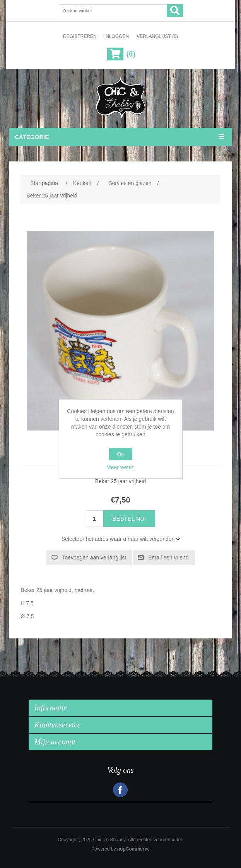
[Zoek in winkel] (113, 11)
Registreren (80, 36)
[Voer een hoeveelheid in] (95, 519)
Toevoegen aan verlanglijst (94, 558)
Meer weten (120, 467)
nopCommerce (133, 849)
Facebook (120, 790)
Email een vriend (168, 558)
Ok (121, 454)
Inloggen (117, 36)
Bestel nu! (129, 519)
